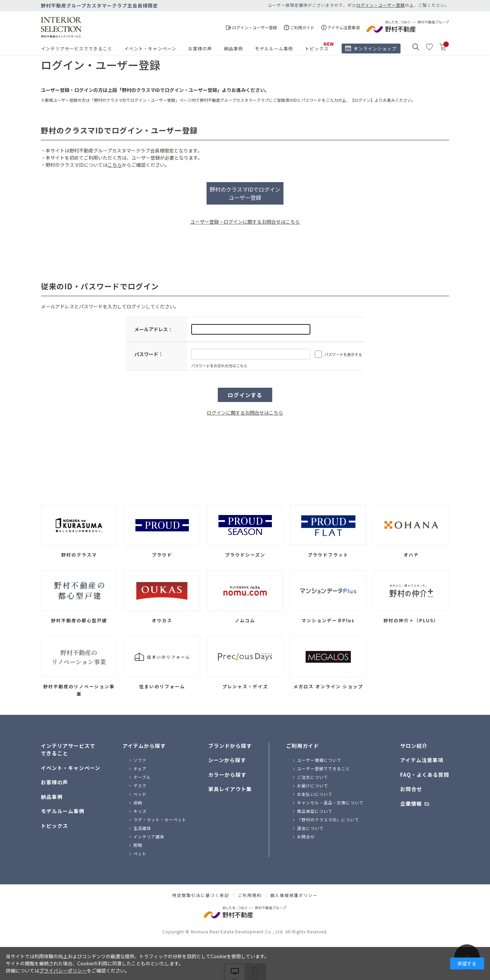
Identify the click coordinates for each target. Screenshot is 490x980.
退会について (310, 828)
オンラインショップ (375, 49)
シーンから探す (227, 760)
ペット (140, 854)
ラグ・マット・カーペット (160, 820)
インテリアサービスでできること (77, 49)
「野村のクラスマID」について (328, 820)
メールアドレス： (153, 329)
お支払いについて (315, 794)
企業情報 (411, 804)
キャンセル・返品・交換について (330, 802)
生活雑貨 (142, 828)
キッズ (140, 811)
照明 (138, 845)
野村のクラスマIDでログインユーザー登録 (245, 193)
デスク (140, 785)
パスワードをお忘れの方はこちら (219, 366)
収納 (138, 802)
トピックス (317, 49)
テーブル (142, 777)
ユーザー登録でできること (324, 768)
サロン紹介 (414, 746)
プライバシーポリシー (63, 970)
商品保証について (315, 811)
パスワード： (149, 354)
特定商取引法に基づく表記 (201, 895)
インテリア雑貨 (149, 837)
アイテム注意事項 (422, 760)
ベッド (140, 794)
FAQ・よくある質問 (425, 775)
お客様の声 (200, 49)
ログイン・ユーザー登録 (381, 5)
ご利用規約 (250, 895)
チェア (140, 768)
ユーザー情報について (319, 760)
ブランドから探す (230, 746)
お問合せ (306, 837)
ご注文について (313, 777)
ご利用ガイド (303, 746)
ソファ (140, 760)
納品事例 (233, 49)
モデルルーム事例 (274, 49)
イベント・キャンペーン (150, 49)
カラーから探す (227, 775)
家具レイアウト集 (230, 789)
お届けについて (313, 785)
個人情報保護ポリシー (294, 895)
